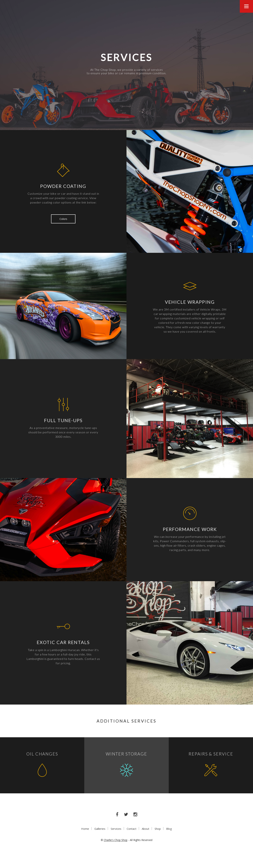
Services (116, 829)
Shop (158, 829)
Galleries (100, 829)
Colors (63, 219)
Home (85, 829)
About (146, 829)
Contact (132, 829)
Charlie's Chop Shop (116, 840)
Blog (169, 829)
